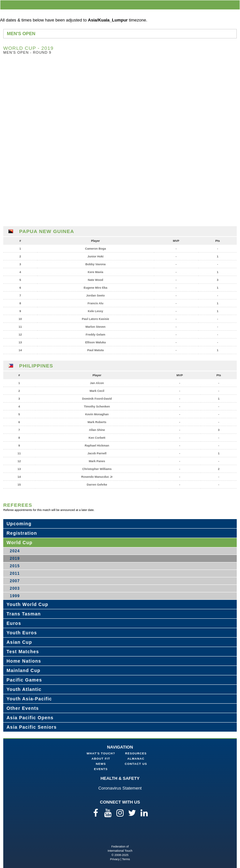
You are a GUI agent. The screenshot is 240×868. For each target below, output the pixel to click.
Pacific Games (24, 680)
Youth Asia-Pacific (29, 699)
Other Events (23, 708)
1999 (15, 596)
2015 (15, 566)
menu (234, 5)
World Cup (20, 543)
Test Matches (23, 652)
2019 (15, 558)
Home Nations (24, 661)
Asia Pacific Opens (30, 718)
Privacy (115, 859)
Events (101, 769)
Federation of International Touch (120, 834)
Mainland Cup (23, 670)
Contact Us (136, 764)
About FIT (101, 759)
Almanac (136, 759)
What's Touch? (101, 753)
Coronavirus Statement (120, 788)
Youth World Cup (27, 604)
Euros (14, 623)
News (101, 764)
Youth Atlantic (24, 689)
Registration (22, 533)
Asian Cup (19, 642)
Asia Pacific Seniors (32, 727)
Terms (126, 859)
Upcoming (19, 524)
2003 (15, 588)
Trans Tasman (24, 614)
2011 (15, 573)
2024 (15, 551)
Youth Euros (22, 633)
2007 (15, 581)
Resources (136, 753)
